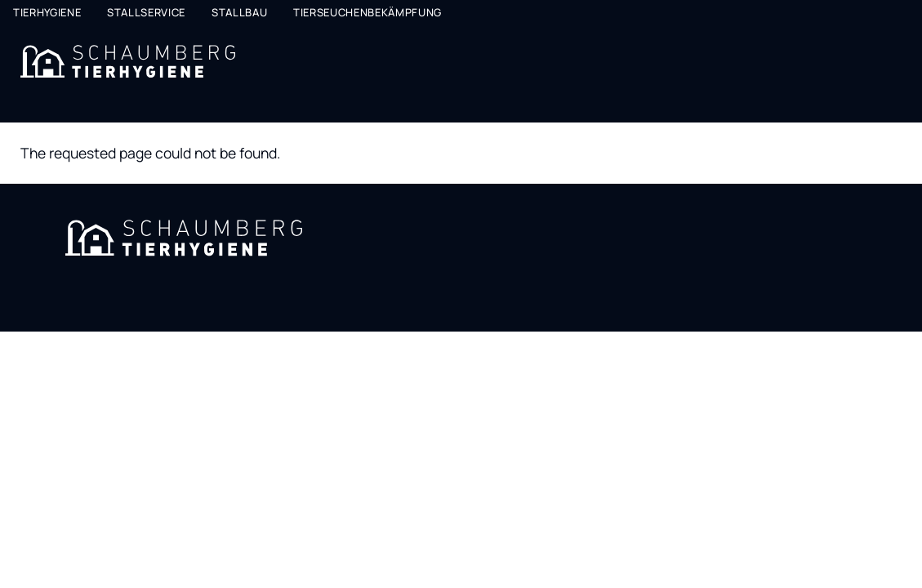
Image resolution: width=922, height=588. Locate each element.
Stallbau (239, 12)
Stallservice (146, 12)
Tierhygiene (47, 12)
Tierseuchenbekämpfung (367, 12)
